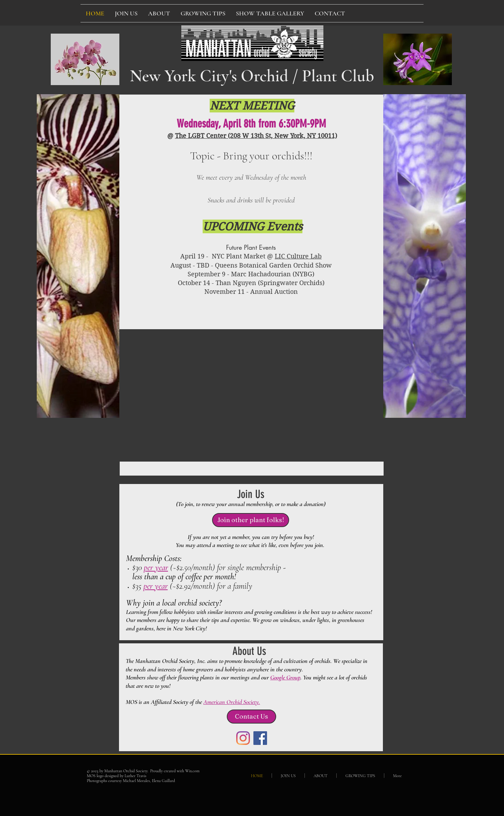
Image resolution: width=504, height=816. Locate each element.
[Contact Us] (251, 717)
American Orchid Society (231, 702)
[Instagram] (243, 738)
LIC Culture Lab (298, 256)
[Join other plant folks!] (251, 520)
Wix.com (192, 771)
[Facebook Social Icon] (260, 738)
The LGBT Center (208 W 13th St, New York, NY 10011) (256, 136)
